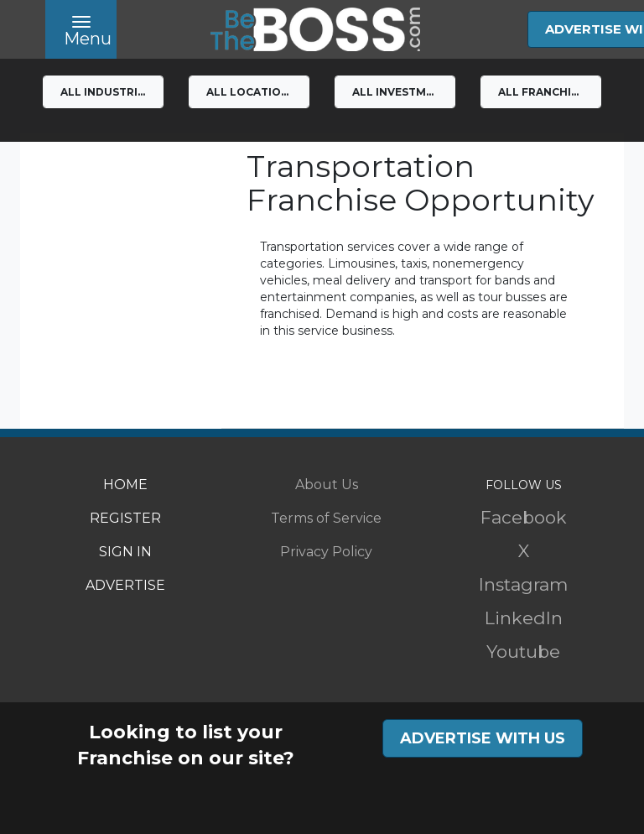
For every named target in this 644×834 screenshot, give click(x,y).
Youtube (523, 652)
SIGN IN (125, 552)
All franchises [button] (545, 92)
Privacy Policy (326, 552)
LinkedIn (524, 618)
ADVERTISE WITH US (483, 738)
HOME (125, 485)
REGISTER (125, 518)
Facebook (524, 517)
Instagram (523, 584)
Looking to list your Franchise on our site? (186, 745)
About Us (327, 485)
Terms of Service (326, 518)
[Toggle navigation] (81, 29)
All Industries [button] (106, 92)
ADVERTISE (125, 585)
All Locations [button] (251, 92)
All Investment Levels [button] (404, 92)
